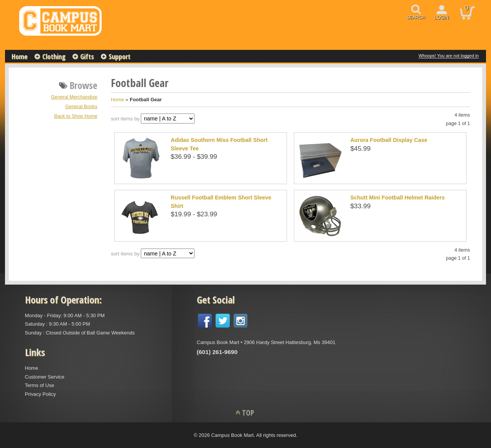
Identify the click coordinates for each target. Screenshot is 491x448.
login (442, 18)
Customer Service (45, 377)
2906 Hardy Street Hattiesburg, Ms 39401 (289, 342)
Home (20, 56)
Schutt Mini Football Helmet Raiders (397, 198)
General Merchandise (74, 97)
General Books (81, 107)
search (416, 17)
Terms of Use (40, 385)
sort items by (125, 119)
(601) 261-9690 (217, 352)
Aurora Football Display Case (389, 140)
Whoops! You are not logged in (449, 56)
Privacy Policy (40, 394)
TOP (248, 413)
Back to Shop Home (76, 116)
